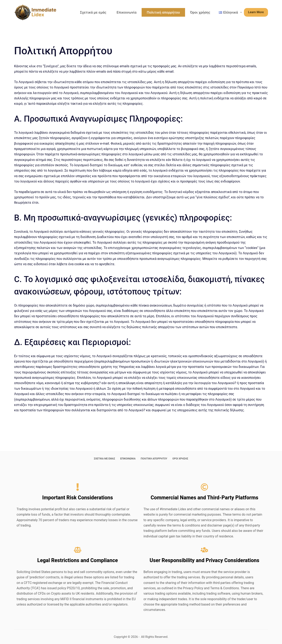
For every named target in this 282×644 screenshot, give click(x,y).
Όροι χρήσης (200, 12)
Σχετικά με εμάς (93, 12)
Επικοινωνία (127, 12)
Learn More (256, 12)
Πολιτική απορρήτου (163, 12)
